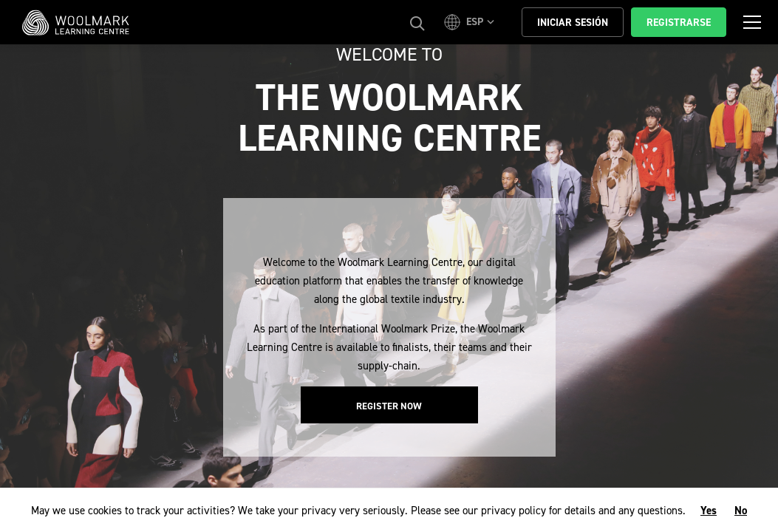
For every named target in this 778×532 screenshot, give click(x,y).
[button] (471, 22)
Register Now (389, 406)
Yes (709, 511)
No (741, 511)
